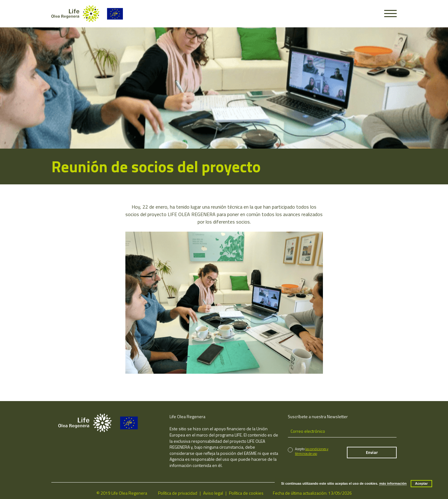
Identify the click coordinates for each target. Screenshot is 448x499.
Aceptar (421, 483)
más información (393, 483)
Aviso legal (213, 493)
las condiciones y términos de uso (312, 451)
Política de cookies (246, 493)
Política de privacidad (178, 493)
